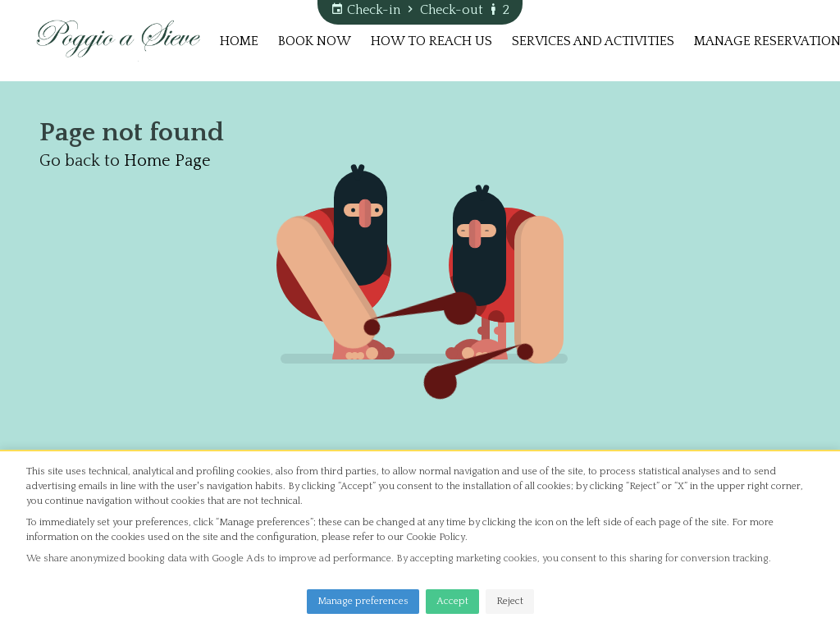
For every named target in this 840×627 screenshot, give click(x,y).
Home (239, 41)
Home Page (167, 161)
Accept (452, 601)
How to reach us (431, 41)
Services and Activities (593, 41)
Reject (510, 601)
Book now (315, 41)
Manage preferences (363, 601)
